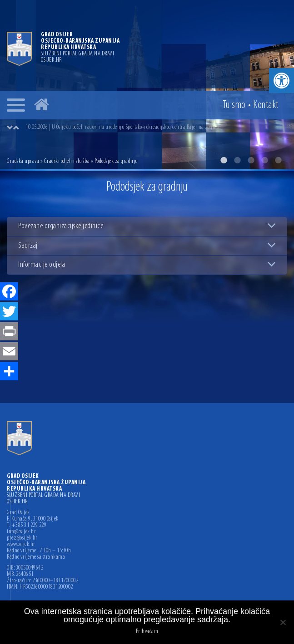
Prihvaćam (147, 632)
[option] (147, 85)
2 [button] (237, 160)
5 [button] (278, 160)
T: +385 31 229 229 (27, 526)
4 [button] (264, 160)
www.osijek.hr (21, 545)
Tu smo (234, 105)
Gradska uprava (23, 161)
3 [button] (251, 160)
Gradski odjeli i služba (67, 161)
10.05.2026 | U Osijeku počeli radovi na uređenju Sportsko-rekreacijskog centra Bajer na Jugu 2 (122, 127)
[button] (282, 81)
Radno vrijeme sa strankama (36, 557)
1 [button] (224, 160)
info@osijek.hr (21, 532)
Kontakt (266, 105)
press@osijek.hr (22, 538)
